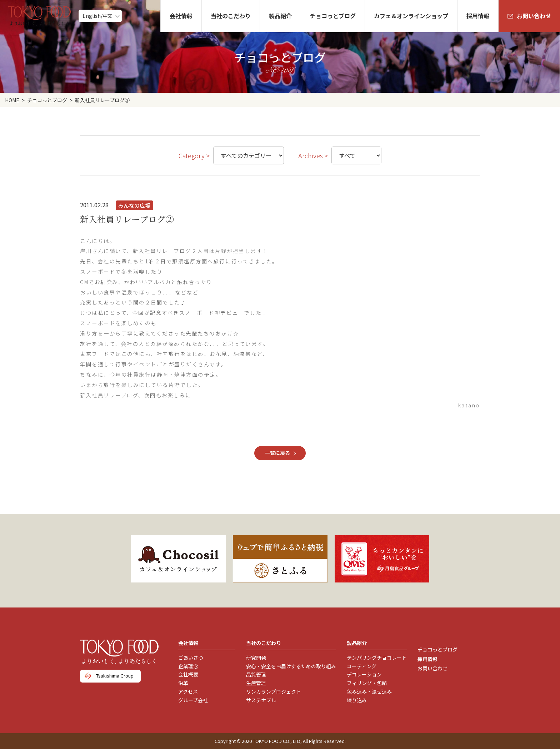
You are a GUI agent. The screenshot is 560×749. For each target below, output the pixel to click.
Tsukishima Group (115, 676)
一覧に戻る (277, 453)
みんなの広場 (134, 205)
